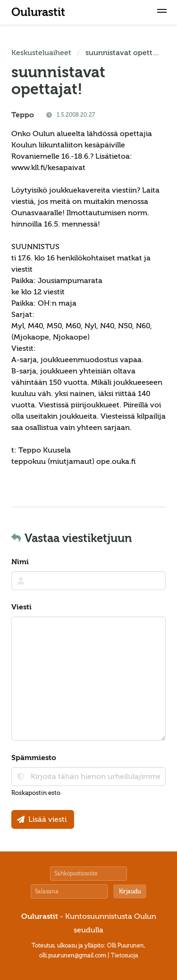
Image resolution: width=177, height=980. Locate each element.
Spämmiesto (34, 758)
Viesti (21, 607)
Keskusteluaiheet (41, 53)
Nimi (20, 562)
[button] (162, 12)
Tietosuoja (125, 956)
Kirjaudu (130, 891)
